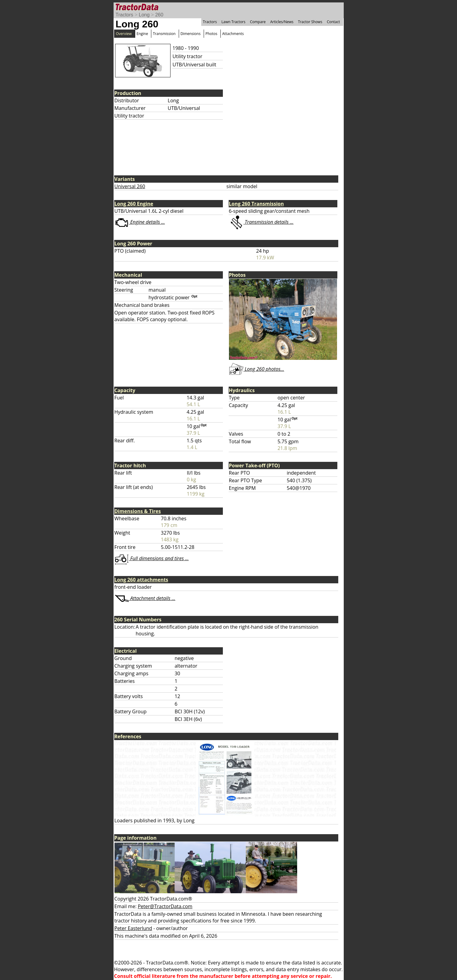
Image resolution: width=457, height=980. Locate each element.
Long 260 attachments (141, 580)
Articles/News (282, 22)
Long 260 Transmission (257, 204)
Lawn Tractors (233, 22)
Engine (142, 34)
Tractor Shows (310, 22)
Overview (124, 34)
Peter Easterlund (133, 928)
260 (159, 15)
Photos (211, 34)
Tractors (125, 15)
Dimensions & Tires (138, 511)
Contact (333, 22)
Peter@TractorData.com (165, 906)
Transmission (164, 34)
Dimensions (191, 34)
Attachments (233, 34)
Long (144, 15)
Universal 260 (130, 186)
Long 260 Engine (134, 204)
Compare (258, 22)
